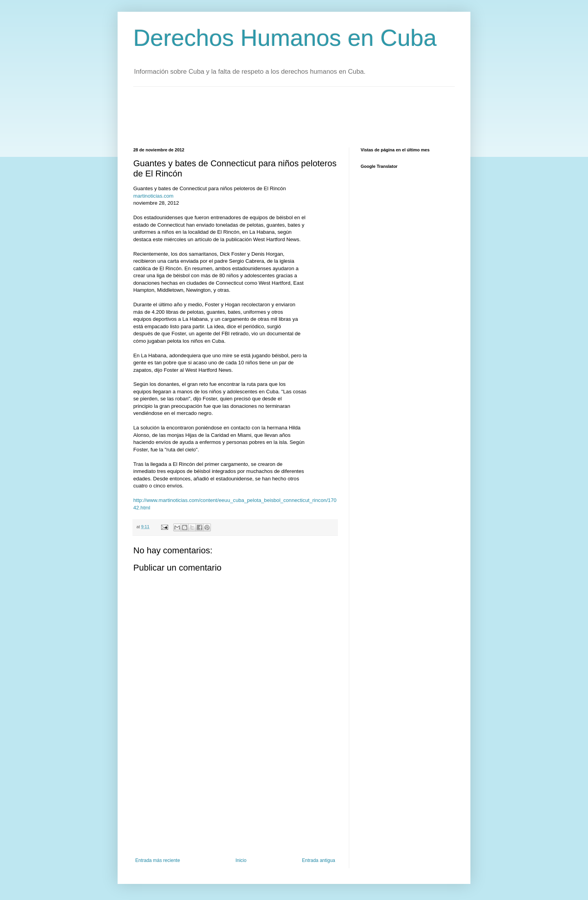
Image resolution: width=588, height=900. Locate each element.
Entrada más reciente (158, 860)
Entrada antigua (318, 860)
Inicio (241, 860)
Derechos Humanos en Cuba (285, 38)
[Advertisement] (276, 116)
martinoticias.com (153, 196)
